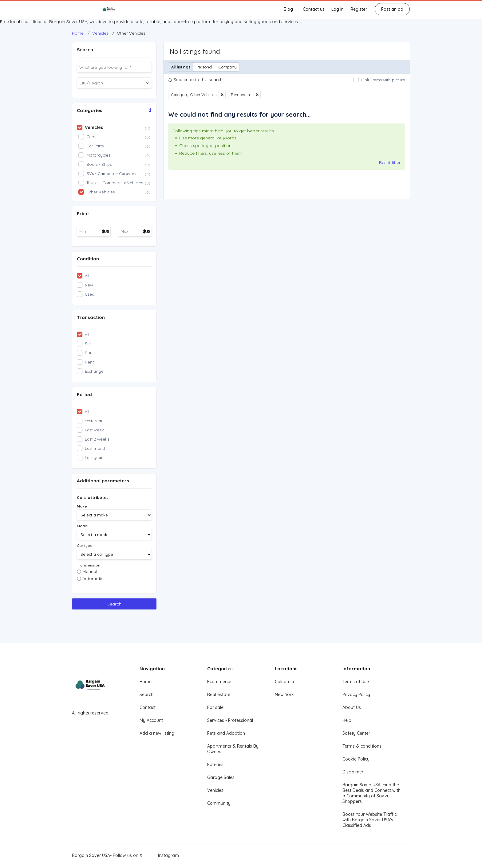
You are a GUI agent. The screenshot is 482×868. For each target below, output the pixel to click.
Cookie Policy (356, 759)
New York (284, 695)
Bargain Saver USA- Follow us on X (107, 855)
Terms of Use (356, 682)
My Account (151, 720)
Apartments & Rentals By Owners (233, 749)
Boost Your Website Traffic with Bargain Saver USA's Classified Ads (369, 820)
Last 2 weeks (97, 439)
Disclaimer (353, 772)
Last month (96, 448)
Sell (88, 344)
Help (347, 720)
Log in (338, 9)
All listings (181, 67)
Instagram (168, 855)
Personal (204, 67)
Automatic (93, 578)
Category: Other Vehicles (194, 95)
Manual (90, 571)
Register (359, 9)
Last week (94, 430)
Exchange (94, 371)
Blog (288, 9)
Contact (148, 707)
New (89, 285)
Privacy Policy (356, 695)
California (284, 682)
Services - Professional (230, 720)
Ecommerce (219, 682)
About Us (352, 707)
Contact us (314, 9)
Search (114, 604)
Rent (89, 362)
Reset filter (390, 162)
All (87, 276)
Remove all (241, 95)
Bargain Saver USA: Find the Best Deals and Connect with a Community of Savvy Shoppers (371, 793)
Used (90, 294)
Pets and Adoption (226, 733)
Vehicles (215, 790)
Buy (89, 353)
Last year (94, 457)
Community (219, 803)
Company (227, 67)
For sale (215, 707)
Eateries (215, 765)
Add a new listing (157, 733)
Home (146, 682)
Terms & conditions (362, 746)
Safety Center (356, 733)
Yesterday (94, 421)
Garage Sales (221, 777)
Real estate (219, 695)
